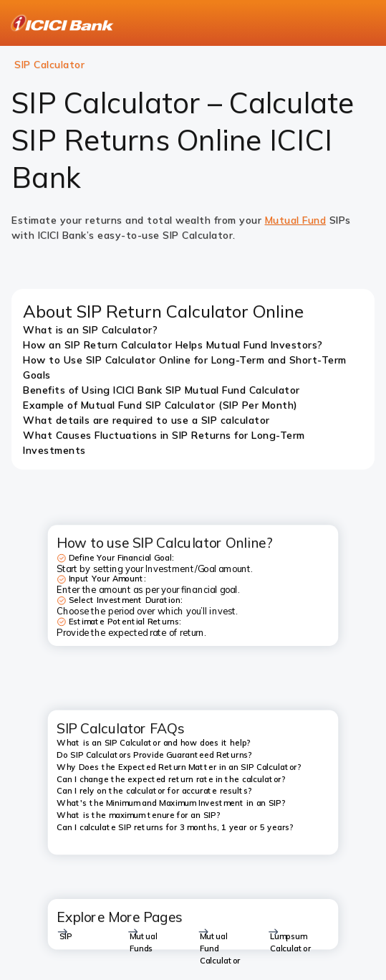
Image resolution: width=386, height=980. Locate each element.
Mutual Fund (296, 220)
